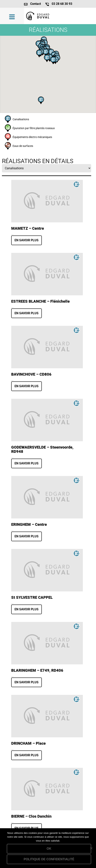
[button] (41, 100)
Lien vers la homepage (60, 16)
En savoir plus (27, 240)
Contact (36, 4)
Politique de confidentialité (49, 859)
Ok (49, 849)
